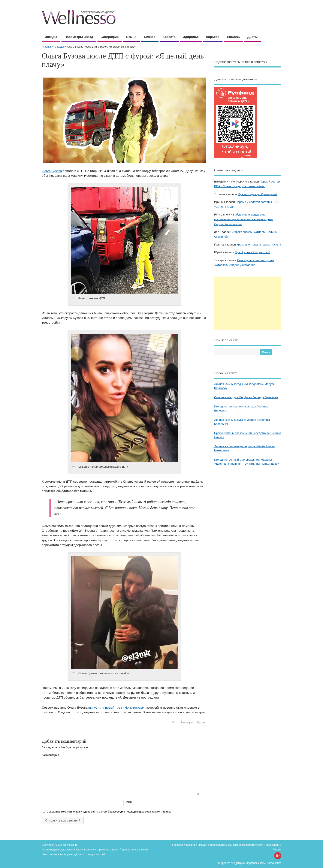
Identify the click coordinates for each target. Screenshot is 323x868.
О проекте (224, 863)
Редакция (238, 863)
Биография (110, 37)
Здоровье (191, 37)
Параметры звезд (79, 37)
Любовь (233, 37)
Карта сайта (274, 863)
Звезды (51, 37)
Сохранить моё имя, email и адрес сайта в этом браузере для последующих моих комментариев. (109, 812)
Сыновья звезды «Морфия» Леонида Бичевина (246, 397)
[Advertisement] (248, 303)
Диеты (252, 37)
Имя (129, 802)
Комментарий (50, 755)
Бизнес (150, 37)
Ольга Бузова (52, 171)
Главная (47, 47)
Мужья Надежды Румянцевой (258, 194)
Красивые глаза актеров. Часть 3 (259, 245)
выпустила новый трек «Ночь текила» (117, 707)
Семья (131, 37)
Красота (169, 37)
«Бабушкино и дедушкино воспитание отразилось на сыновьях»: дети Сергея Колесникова (243, 219)
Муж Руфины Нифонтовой (252, 252)
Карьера (213, 37)
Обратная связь (255, 863)
